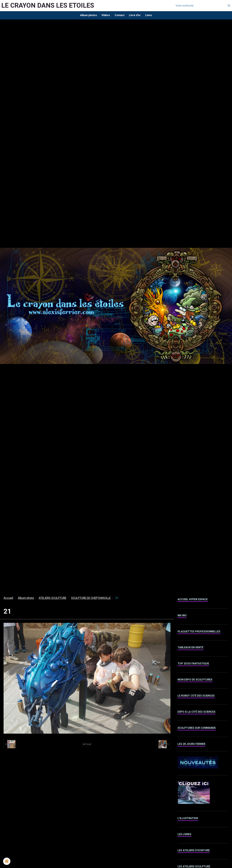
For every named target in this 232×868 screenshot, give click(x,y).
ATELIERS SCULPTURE (52, 598)
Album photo (26, 598)
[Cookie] (7, 861)
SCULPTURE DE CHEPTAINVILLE (91, 598)
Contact (120, 15)
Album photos (88, 15)
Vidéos (106, 15)
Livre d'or (135, 15)
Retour (87, 745)
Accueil (8, 598)
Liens (149, 15)
